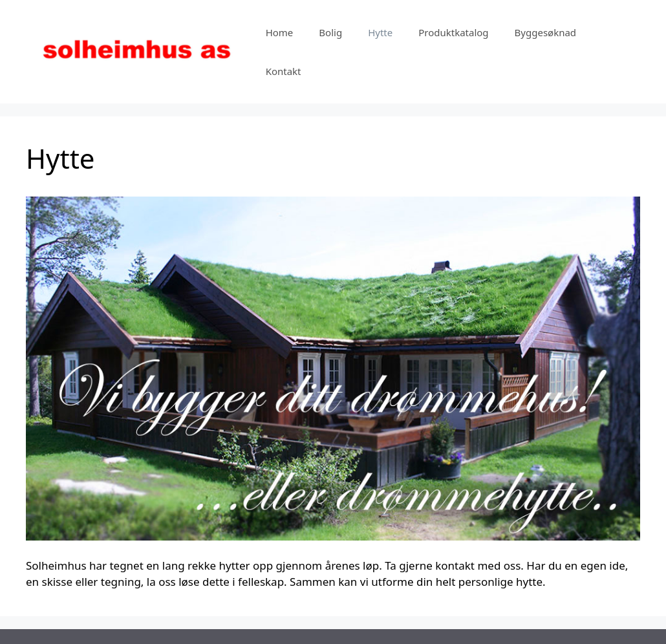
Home (280, 32)
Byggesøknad (546, 32)
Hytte (380, 32)
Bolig (330, 32)
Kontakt (284, 71)
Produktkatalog (453, 32)
